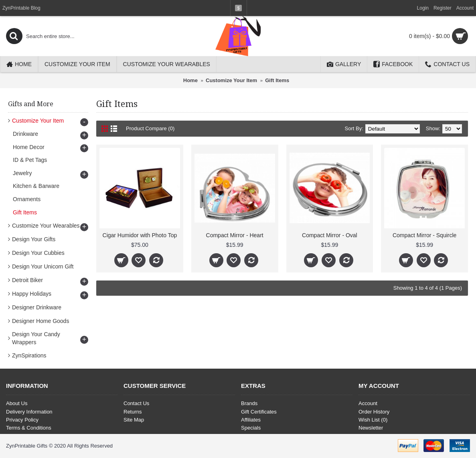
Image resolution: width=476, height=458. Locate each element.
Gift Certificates (259, 412)
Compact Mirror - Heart (235, 235)
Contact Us (136, 403)
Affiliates (251, 420)
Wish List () (373, 420)
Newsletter (371, 428)
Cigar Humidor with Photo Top (140, 235)
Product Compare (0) (150, 128)
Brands (249, 403)
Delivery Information (29, 412)
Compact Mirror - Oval (330, 235)
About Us (17, 403)
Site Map (134, 420)
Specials (251, 428)
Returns (133, 412)
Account (368, 403)
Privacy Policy (22, 420)
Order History (374, 412)
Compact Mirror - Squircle (424, 235)
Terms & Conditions (29, 428)
